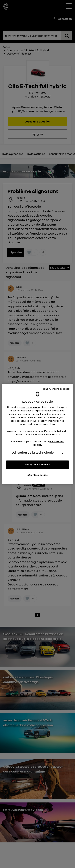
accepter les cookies (37, 465)
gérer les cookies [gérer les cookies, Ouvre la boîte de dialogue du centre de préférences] (38, 475)
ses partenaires (30, 407)
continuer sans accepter (56, 389)
